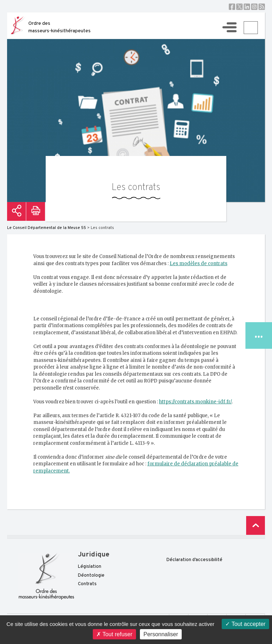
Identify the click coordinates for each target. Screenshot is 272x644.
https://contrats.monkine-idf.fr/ (195, 402)
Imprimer (36, 211)
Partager (16, 211)
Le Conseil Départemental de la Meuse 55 (47, 228)
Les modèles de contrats (199, 264)
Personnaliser (161, 634)
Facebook (232, 7)
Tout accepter (245, 624)
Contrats (87, 584)
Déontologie (91, 576)
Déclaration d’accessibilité (194, 560)
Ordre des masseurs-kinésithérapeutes (59, 27)
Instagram (254, 7)
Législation (90, 567)
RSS (262, 7)
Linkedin (247, 7)
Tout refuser (114, 634)
